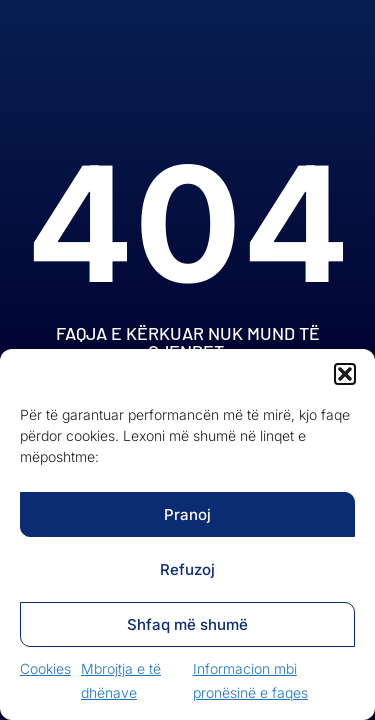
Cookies (45, 668)
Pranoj (187, 514)
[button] (345, 374)
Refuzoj (187, 569)
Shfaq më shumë (187, 624)
